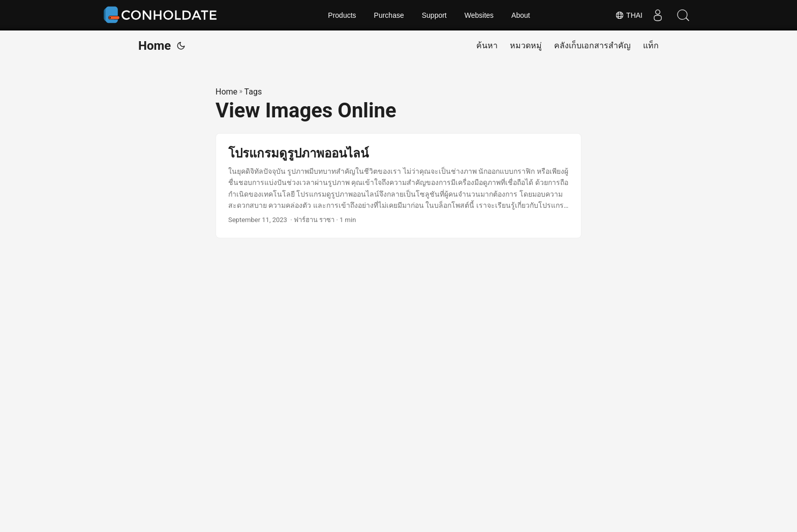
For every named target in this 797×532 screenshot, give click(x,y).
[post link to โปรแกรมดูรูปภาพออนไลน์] (398, 186)
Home (155, 46)
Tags (253, 92)
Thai (629, 15)
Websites (479, 15)
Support (434, 15)
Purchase (389, 15)
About (521, 15)
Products (342, 15)
